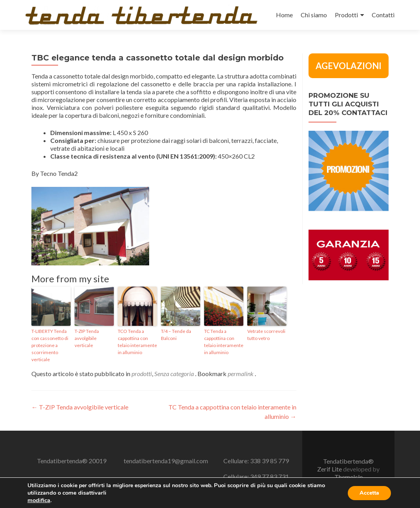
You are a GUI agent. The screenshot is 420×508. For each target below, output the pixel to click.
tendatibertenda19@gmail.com (166, 461)
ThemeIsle (349, 477)
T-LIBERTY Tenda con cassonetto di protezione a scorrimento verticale (50, 345)
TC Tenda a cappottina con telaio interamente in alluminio (224, 342)
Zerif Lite (330, 469)
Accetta (369, 493)
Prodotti (346, 15)
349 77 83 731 (269, 476)
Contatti (383, 15)
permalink (241, 374)
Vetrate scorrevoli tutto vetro (266, 335)
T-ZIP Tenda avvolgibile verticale (87, 338)
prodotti (142, 374)
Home (284, 15)
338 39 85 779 (269, 461)
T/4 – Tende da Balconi (176, 335)
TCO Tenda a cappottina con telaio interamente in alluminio (137, 342)
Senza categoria (174, 374)
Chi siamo (314, 15)
